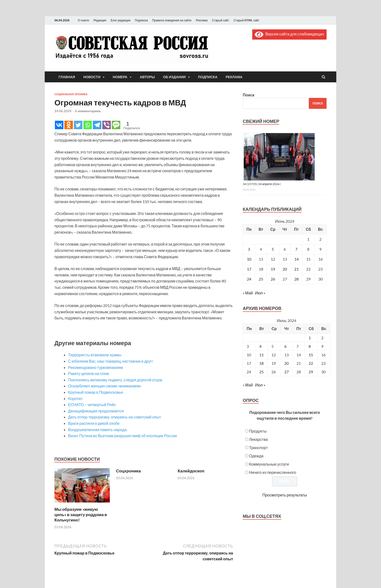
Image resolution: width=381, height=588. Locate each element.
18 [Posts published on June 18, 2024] (261, 363)
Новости (92, 77)
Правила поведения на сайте (172, 20)
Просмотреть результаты (285, 495)
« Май (248, 293)
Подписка (141, 20)
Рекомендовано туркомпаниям (95, 367)
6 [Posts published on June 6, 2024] (285, 346)
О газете (83, 20)
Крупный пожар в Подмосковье (95, 392)
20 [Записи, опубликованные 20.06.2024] (285, 269)
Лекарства (258, 439)
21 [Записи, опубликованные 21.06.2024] (296, 269)
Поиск (249, 95)
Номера (120, 77)
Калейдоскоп (191, 471)
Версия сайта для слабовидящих (289, 34)
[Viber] (107, 125)
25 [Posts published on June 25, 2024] (261, 372)
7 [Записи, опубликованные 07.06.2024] (296, 249)
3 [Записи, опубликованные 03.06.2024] (249, 249)
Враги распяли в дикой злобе (94, 423)
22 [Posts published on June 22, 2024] (311, 363)
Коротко (75, 398)
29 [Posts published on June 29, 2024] (311, 372)
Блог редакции (121, 20)
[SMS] (116, 125)
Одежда (256, 456)
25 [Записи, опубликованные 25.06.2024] (261, 279)
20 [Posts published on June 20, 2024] (286, 363)
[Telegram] (97, 125)
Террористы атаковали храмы (95, 355)
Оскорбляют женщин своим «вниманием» (105, 386)
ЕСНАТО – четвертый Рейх (92, 405)
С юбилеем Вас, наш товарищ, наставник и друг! (111, 361)
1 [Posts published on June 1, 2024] (310, 338)
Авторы (147, 77)
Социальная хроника (71, 94)
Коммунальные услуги (269, 464)
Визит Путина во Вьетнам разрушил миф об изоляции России (122, 436)
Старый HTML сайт (247, 20)
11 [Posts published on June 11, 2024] (261, 355)
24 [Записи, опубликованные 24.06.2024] (249, 279)
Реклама (202, 20)
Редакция (100, 20)
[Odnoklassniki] (69, 125)
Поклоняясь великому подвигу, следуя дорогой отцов (115, 380)
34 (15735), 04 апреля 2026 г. (262, 184)
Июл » (260, 293)
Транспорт (258, 447)
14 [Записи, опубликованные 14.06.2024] (296, 259)
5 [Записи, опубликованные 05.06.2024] (273, 249)
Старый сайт (221, 20)
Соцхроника (129, 471)
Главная (67, 77)
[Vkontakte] (59, 125)
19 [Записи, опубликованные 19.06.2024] (273, 269)
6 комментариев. (88, 111)
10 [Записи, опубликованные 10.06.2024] (249, 259)
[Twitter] (78, 125)
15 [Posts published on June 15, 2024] (311, 355)
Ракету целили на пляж (88, 373)
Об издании (174, 77)
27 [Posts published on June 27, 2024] (286, 372)
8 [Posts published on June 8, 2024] (310, 346)
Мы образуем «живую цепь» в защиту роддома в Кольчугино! (81, 515)
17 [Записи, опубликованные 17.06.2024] (249, 269)
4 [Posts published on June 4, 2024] (260, 346)
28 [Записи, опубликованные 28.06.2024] (296, 279)
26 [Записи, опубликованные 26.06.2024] (273, 279)
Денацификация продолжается (96, 411)
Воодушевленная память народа (97, 430)
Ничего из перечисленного (273, 472)
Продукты (258, 431)
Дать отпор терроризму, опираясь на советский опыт (115, 417)
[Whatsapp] (88, 125)
